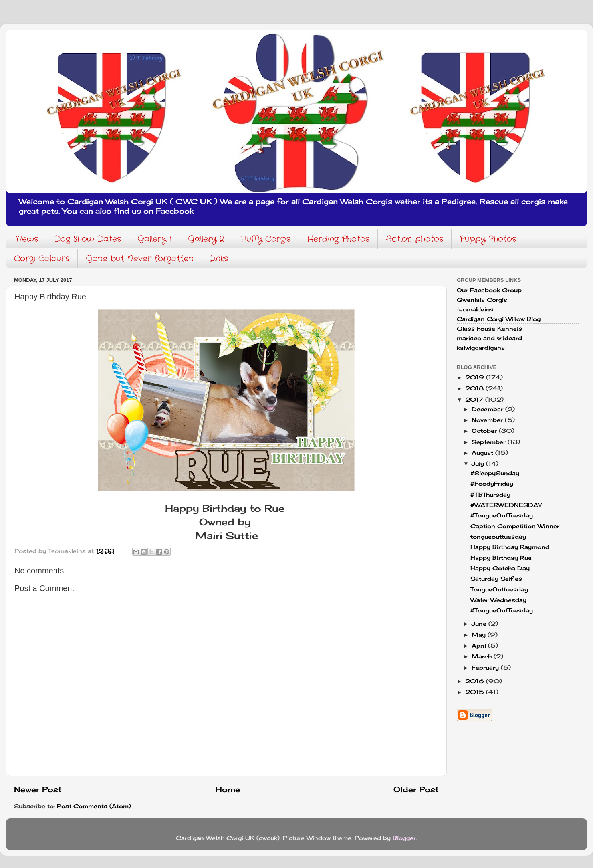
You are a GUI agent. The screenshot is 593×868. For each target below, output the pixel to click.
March (483, 656)
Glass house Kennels (489, 329)
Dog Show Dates (88, 239)
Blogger (404, 838)
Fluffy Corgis (265, 239)
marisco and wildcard (489, 338)
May (480, 635)
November (488, 420)
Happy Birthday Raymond (510, 547)
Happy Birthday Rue (501, 558)
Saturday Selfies (496, 579)
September (490, 442)
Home (228, 789)
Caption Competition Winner (515, 526)
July (479, 464)
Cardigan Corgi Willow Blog (499, 319)
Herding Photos (338, 239)
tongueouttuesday (498, 537)
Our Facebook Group (489, 290)
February (486, 668)
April (480, 646)
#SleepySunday (495, 473)
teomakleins (475, 309)
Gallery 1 (154, 239)
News (27, 239)
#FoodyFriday (492, 484)
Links (219, 259)
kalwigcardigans (481, 348)
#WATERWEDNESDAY (506, 505)
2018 (475, 388)
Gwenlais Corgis (482, 300)
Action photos (414, 239)
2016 (476, 681)
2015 (476, 692)
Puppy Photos (488, 239)
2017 (475, 400)
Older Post (416, 789)
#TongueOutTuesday (502, 515)
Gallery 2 (206, 239)
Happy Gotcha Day (500, 568)
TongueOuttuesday (499, 589)
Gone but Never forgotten (140, 259)
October (485, 431)
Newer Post (38, 789)
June (480, 624)
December (488, 409)
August (483, 453)
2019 (476, 377)
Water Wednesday (498, 600)
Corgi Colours (42, 259)
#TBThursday (490, 495)
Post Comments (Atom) (94, 806)
